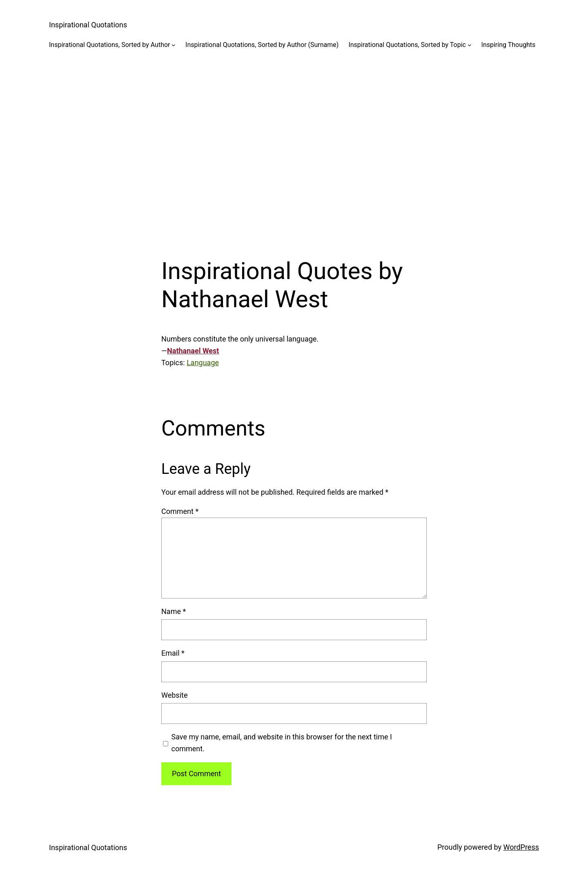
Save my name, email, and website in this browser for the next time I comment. (282, 743)
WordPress (521, 847)
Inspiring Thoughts (509, 45)
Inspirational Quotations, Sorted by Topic (407, 45)
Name (174, 611)
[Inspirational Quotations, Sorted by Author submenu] (174, 45)
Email (173, 653)
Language (203, 363)
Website (174, 695)
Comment (180, 511)
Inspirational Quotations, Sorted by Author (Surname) (262, 45)
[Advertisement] (294, 147)
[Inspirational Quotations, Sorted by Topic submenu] (470, 45)
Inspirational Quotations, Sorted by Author (109, 45)
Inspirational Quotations (88, 25)
